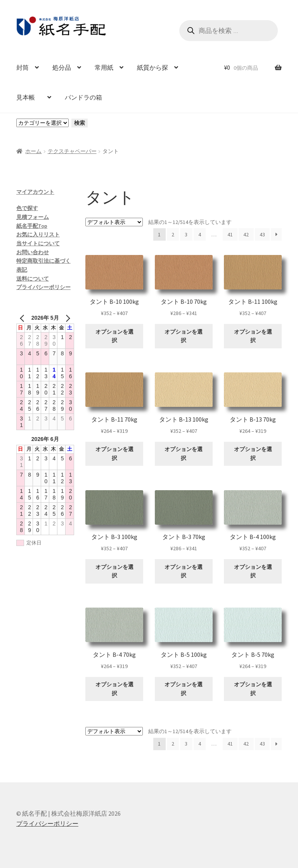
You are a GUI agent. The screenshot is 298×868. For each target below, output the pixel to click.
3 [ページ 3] (186, 234)
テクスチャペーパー (72, 151)
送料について (33, 279)
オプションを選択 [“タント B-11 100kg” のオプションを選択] (253, 336)
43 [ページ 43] (262, 234)
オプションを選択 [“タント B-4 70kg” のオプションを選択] (114, 689)
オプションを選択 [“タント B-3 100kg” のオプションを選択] (114, 571)
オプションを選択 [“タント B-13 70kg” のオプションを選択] (253, 454)
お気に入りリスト (38, 234)
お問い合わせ (33, 252)
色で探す (27, 208)
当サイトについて (38, 243)
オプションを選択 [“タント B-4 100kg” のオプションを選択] (253, 571)
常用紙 (104, 67)
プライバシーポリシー (43, 287)
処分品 (62, 67)
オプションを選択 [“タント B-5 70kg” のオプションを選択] (253, 689)
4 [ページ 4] (200, 234)
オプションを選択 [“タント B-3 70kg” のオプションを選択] (184, 571)
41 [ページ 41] (230, 234)
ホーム (33, 151)
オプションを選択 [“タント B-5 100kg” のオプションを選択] (184, 689)
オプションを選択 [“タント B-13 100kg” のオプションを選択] (184, 454)
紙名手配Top (32, 226)
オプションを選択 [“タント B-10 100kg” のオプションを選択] (114, 336)
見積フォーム (33, 217)
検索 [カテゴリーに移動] (80, 123)
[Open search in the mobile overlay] (229, 31)
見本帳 (29, 97)
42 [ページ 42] (246, 234)
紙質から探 (152, 67)
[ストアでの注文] (114, 222)
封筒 (23, 67)
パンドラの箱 (83, 97)
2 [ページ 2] (173, 234)
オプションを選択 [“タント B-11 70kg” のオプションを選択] (114, 454)
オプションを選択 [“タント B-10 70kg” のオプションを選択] (184, 336)
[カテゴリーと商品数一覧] (42, 123)
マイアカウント (35, 192)
